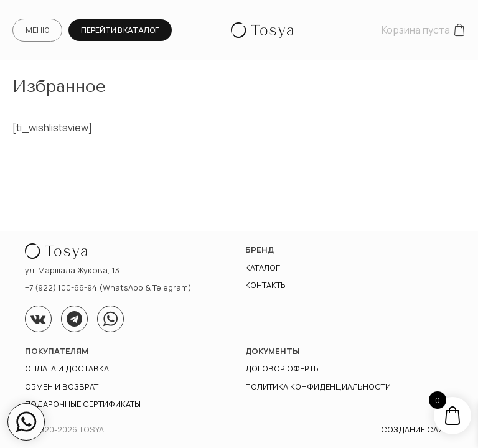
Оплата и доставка (67, 368)
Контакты (266, 285)
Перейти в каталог (120, 30)
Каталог (263, 268)
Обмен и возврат (62, 386)
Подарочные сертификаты (83, 404)
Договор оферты (283, 368)
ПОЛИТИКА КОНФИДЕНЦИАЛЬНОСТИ (318, 386)
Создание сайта (417, 429)
